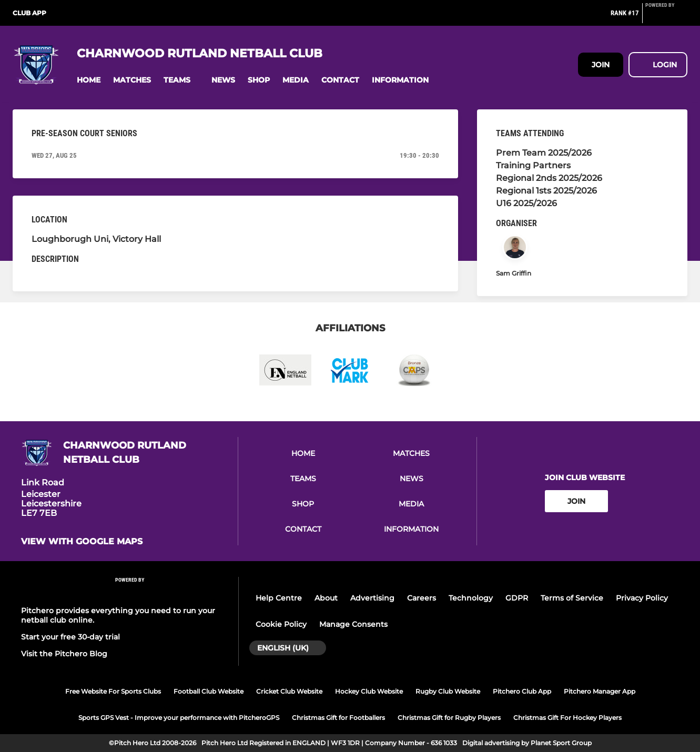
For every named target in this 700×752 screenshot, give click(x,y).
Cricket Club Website (289, 691)
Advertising (372, 598)
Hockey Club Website (369, 691)
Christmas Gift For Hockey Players (567, 718)
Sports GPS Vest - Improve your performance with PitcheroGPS (179, 718)
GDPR (517, 598)
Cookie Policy (281, 624)
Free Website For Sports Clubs (113, 691)
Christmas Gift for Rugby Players (449, 718)
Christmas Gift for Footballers (338, 718)
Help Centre (279, 598)
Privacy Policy (642, 598)
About (326, 598)
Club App (29, 13)
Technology (471, 598)
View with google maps (82, 542)
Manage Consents (353, 624)
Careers (422, 598)
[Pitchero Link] (666, 17)
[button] (89, 80)
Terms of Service (572, 598)
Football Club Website (209, 691)
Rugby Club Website (448, 691)
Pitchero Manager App (600, 691)
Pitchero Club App (522, 691)
